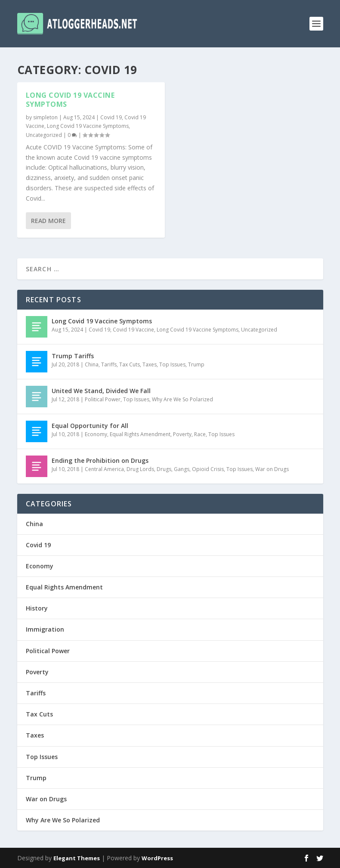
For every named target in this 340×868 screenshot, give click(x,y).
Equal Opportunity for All (90, 426)
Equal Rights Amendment (140, 434)
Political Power (103, 399)
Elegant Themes (77, 858)
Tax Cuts (130, 364)
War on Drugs (272, 469)
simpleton (45, 117)
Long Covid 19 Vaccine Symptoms (70, 100)
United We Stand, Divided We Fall (101, 391)
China (92, 364)
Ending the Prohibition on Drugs (100, 460)
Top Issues (172, 364)
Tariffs (109, 364)
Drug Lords (140, 469)
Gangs (182, 469)
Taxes (150, 364)
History (37, 608)
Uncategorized (44, 135)
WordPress (157, 858)
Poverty (182, 434)
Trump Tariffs (73, 356)
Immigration (45, 629)
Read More (48, 220)
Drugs (164, 469)
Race (200, 434)
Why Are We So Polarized (182, 399)
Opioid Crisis (208, 469)
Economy (96, 434)
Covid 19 (111, 117)
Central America (104, 469)
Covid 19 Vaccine (133, 330)
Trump (196, 364)
